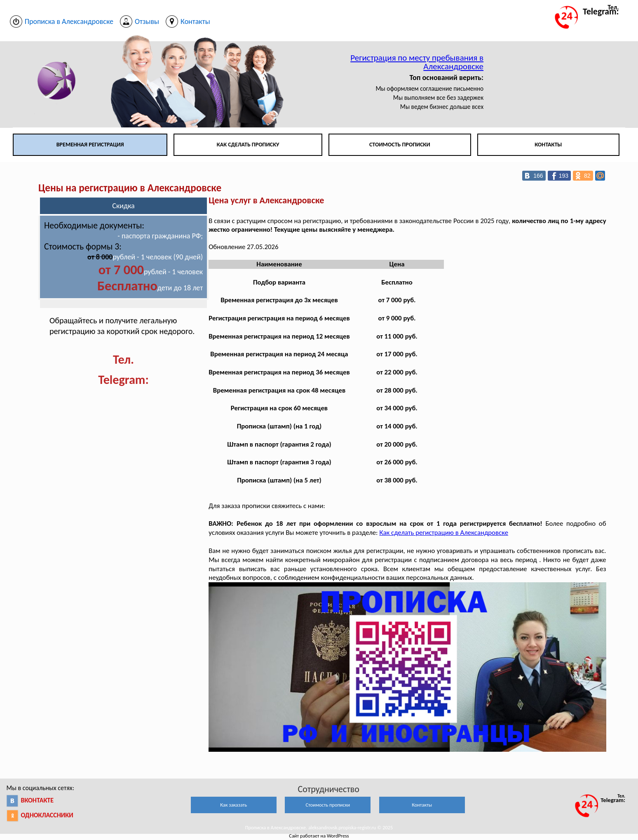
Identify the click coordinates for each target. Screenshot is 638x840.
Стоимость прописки (400, 145)
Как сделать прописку (248, 145)
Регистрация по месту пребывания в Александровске (417, 62)
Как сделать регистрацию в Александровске (444, 533)
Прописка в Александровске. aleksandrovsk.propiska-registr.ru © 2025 (319, 827)
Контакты (548, 145)
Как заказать (233, 805)
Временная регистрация (90, 145)
